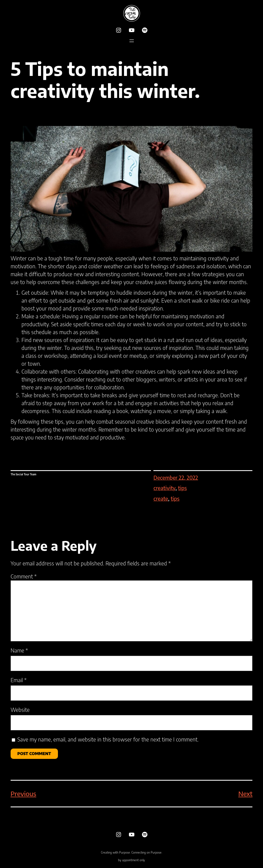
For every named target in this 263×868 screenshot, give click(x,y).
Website (20, 710)
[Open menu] (132, 41)
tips (182, 488)
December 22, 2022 (176, 478)
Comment (24, 576)
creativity (164, 488)
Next (245, 793)
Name (19, 650)
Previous (24, 793)
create (161, 498)
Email (19, 680)
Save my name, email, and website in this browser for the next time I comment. (108, 739)
